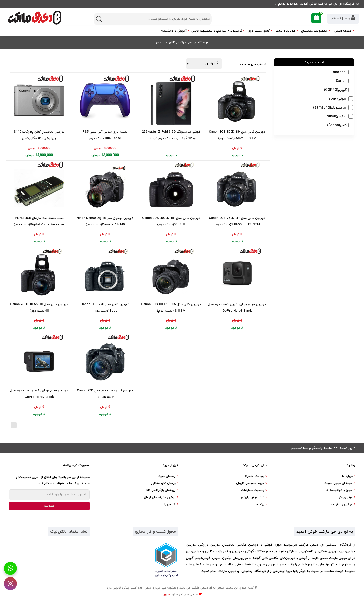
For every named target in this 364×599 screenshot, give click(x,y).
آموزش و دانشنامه (174, 31)
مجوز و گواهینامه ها (339, 490)
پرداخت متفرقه (254, 476)
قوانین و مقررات (342, 504)
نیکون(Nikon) (336, 116)
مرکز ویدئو (346, 497)
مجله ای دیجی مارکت (338, 483)
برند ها (260, 504)
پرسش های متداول (163, 483)
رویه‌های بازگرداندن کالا (161, 490)
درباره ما (347, 476)
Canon (341, 81)
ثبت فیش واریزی (253, 497)
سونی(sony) (337, 99)
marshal (340, 72)
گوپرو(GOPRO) (335, 90)
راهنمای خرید (167, 476)
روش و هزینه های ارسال (160, 497)
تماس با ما (168, 504)
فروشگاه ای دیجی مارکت (193, 42)
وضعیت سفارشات (253, 490)
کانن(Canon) (337, 125)
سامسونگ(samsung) (330, 108)
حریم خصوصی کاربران (250, 483)
